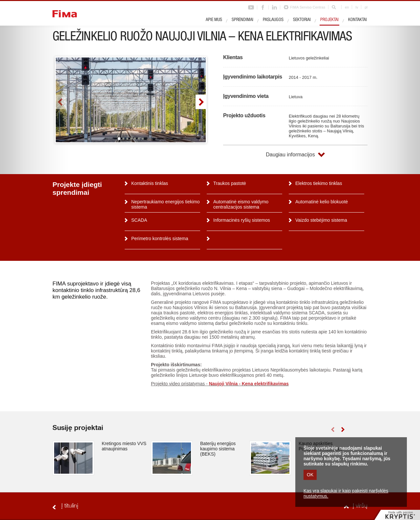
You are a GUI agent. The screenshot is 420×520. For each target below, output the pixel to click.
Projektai (329, 20)
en (347, 7)
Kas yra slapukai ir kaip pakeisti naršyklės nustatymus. (346, 493)
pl (366, 7)
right (201, 102)
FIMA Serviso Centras (308, 7)
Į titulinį (70, 506)
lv (357, 7)
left (61, 102)
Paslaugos (273, 20)
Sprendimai (242, 20)
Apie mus (214, 20)
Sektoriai (302, 20)
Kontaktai (357, 20)
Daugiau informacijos (290, 155)
